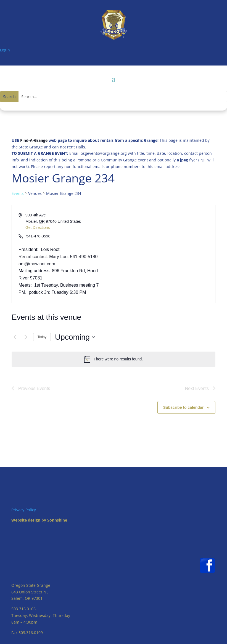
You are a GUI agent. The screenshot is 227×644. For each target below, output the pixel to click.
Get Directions (38, 227)
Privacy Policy (24, 510)
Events (18, 193)
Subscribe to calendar (183, 407)
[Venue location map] (164, 254)
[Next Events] (26, 337)
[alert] (113, 359)
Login (5, 50)
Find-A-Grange (34, 140)
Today (42, 337)
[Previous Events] (15, 337)
